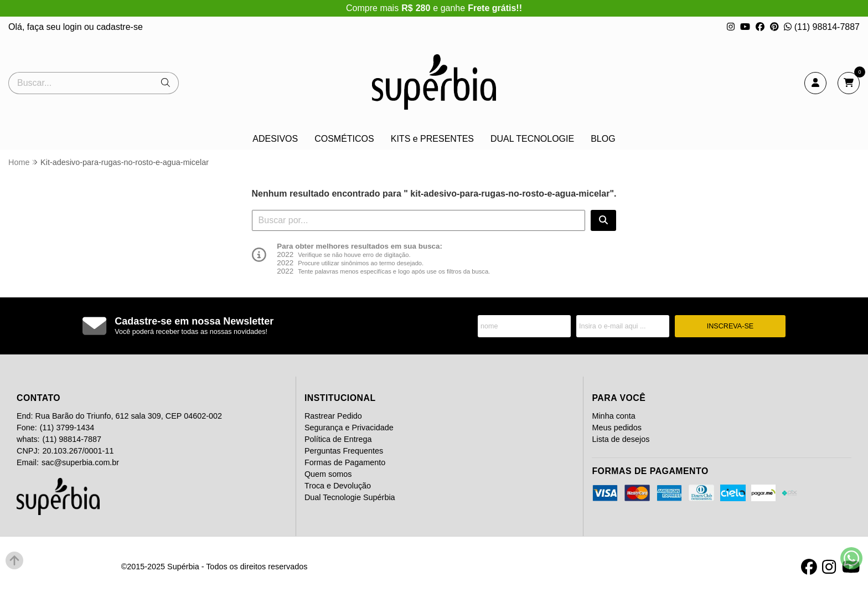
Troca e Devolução (338, 486)
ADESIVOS (275, 139)
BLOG (603, 139)
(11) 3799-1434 (67, 428)
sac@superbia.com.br (80, 462)
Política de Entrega (338, 439)
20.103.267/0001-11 (78, 451)
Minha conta (613, 416)
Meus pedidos (617, 428)
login (74, 27)
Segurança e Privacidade (349, 428)
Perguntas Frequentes (344, 451)
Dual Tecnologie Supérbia (350, 497)
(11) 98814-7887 (822, 27)
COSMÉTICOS (344, 139)
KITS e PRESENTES (432, 139)
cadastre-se (120, 27)
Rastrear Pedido (333, 416)
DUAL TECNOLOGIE (532, 139)
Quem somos (328, 474)
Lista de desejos (621, 439)
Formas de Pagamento (345, 462)
